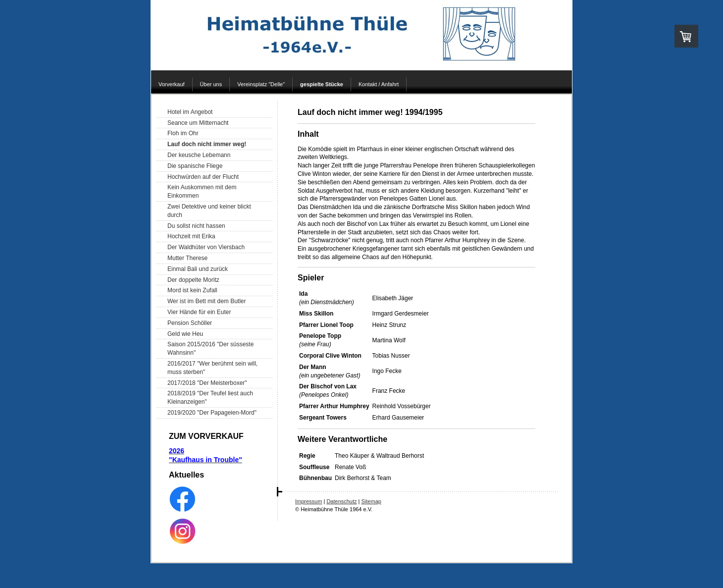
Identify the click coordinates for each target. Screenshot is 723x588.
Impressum (309, 501)
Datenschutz (341, 501)
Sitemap (371, 501)
